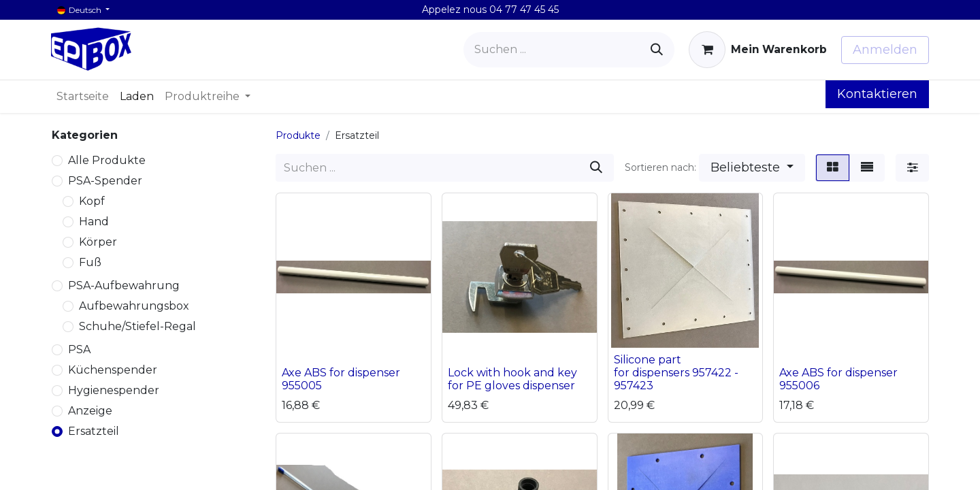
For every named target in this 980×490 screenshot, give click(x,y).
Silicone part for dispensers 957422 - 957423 (676, 373)
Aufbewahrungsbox (134, 306)
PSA (79, 349)
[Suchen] (657, 50)
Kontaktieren (877, 94)
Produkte (298, 135)
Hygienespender (114, 390)
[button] (752, 168)
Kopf (92, 201)
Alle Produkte (107, 160)
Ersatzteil (94, 431)
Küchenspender (113, 370)
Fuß (90, 262)
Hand (94, 222)
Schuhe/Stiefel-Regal (137, 326)
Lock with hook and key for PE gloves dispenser (512, 379)
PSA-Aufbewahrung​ (124, 285)
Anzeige (90, 411)
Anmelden (885, 50)
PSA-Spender (105, 181)
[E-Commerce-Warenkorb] (758, 50)
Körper (98, 242)
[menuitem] (83, 97)
